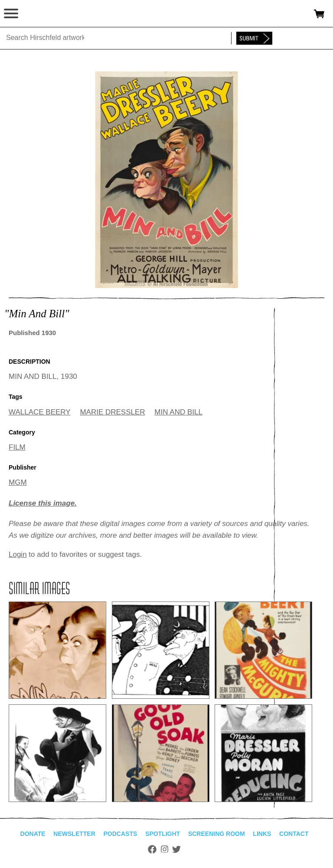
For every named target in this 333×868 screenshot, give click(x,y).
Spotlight (163, 834)
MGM (18, 482)
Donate (33, 834)
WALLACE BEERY (40, 412)
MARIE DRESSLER (112, 412)
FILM (17, 447)
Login (18, 554)
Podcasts (121, 834)
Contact (294, 834)
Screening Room (217, 834)
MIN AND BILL (178, 412)
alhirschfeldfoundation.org (37, 14)
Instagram (165, 849)
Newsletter (74, 834)
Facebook (152, 849)
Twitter (176, 849)
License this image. (43, 503)
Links (262, 834)
